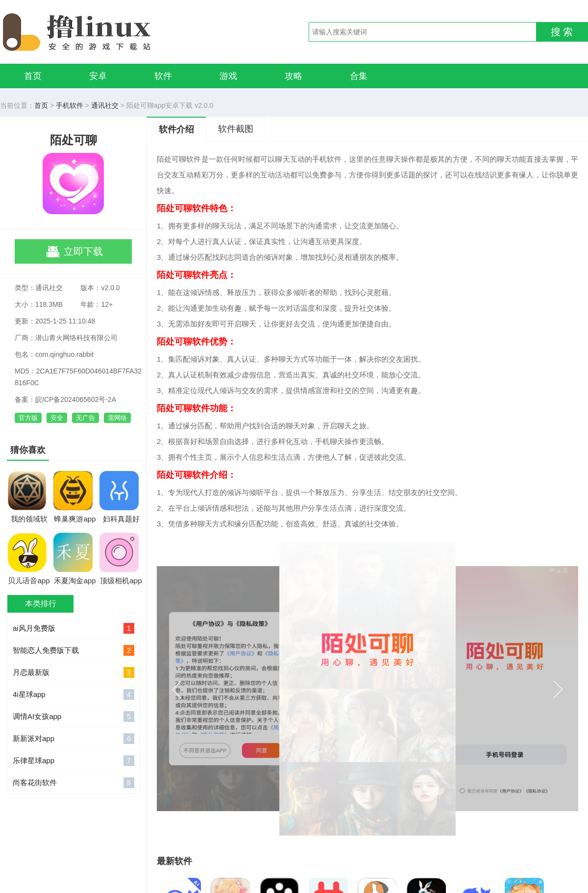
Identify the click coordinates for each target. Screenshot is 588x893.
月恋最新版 (73, 672)
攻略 (294, 76)
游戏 (228, 76)
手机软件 (70, 105)
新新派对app (73, 739)
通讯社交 (105, 105)
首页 (33, 76)
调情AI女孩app (73, 717)
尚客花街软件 (73, 783)
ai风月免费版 (73, 628)
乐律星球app (73, 761)
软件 (163, 76)
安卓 (98, 76)
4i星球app (73, 695)
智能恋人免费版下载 (73, 650)
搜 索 (562, 32)
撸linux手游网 (113, 32)
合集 (359, 76)
